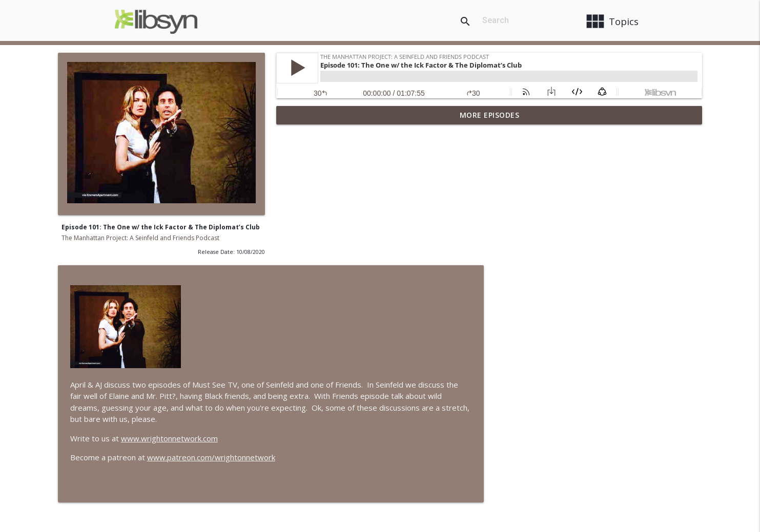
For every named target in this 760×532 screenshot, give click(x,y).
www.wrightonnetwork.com (388, 301)
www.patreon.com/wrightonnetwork (429, 321)
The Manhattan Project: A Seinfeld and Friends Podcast (140, 238)
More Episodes (490, 115)
